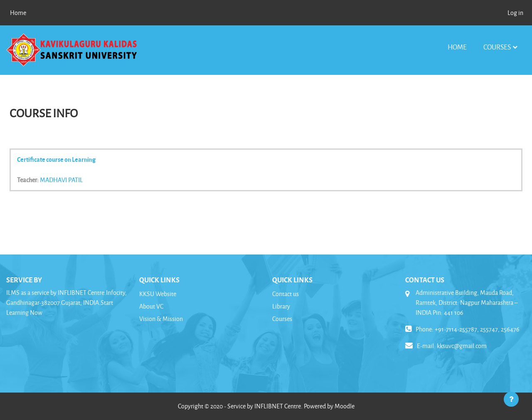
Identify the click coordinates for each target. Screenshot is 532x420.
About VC (151, 306)
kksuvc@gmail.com (462, 346)
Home (457, 47)
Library (281, 306)
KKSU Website (158, 294)
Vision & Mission (161, 319)
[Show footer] (511, 399)
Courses (497, 47)
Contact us (286, 294)
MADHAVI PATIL (61, 180)
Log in (515, 13)
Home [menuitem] (18, 13)
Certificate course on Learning (56, 159)
